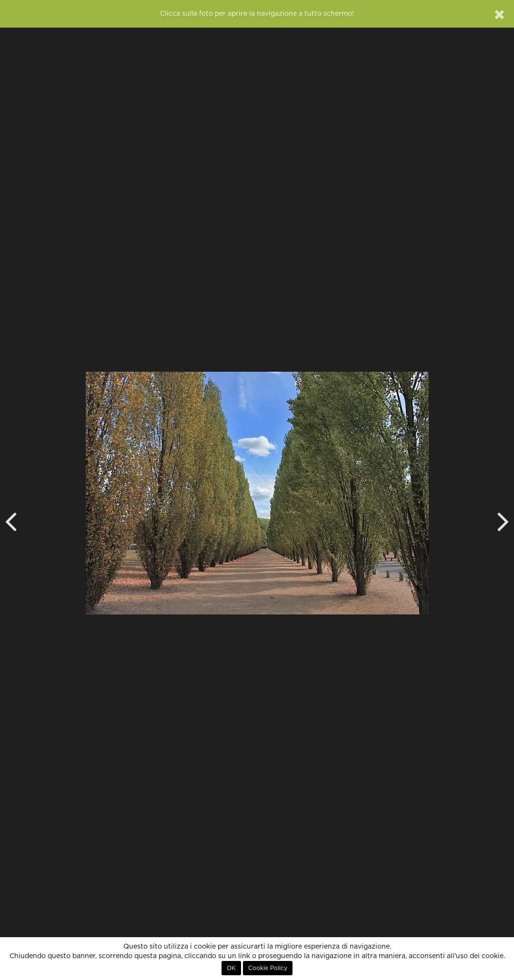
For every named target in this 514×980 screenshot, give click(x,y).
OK (231, 968)
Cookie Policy (268, 968)
